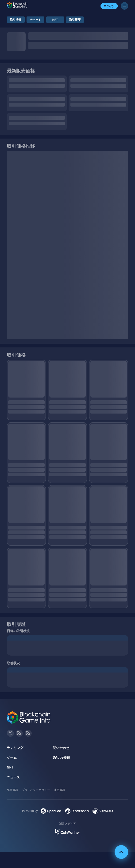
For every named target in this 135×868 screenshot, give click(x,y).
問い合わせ (61, 748)
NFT (55, 20)
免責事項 (12, 790)
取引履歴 (75, 20)
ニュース (13, 777)
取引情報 (16, 20)
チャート (35, 20)
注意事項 (59, 790)
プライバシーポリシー (36, 790)
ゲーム (12, 757)
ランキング (15, 748)
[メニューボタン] (124, 6)
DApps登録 (61, 757)
